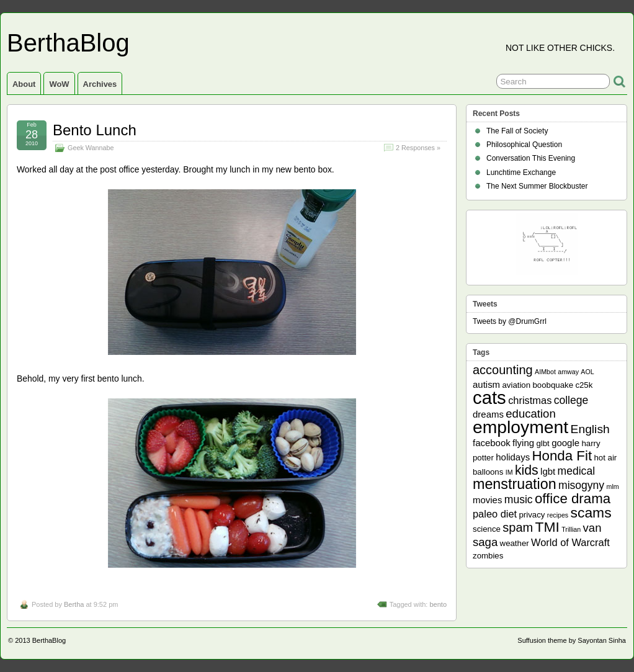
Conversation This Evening (531, 158)
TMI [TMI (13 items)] (547, 527)
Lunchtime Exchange (521, 172)
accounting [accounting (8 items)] (503, 370)
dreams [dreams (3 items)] (488, 414)
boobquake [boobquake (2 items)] (553, 385)
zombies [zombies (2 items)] (488, 556)
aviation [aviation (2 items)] (516, 385)
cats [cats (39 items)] (489, 397)
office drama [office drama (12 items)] (573, 499)
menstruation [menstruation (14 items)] (515, 484)
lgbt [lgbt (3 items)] (548, 471)
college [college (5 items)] (571, 400)
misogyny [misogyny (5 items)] (581, 485)
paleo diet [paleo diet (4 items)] (495, 514)
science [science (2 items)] (487, 529)
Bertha (74, 604)
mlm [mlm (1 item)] (613, 486)
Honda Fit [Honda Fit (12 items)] (562, 456)
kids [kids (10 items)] (527, 470)
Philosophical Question (524, 145)
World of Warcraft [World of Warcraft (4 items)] (570, 542)
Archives (100, 84)
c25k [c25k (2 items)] (584, 385)
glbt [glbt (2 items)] (542, 443)
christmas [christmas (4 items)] (530, 400)
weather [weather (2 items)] (515, 543)
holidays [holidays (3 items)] (513, 457)
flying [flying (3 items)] (523, 443)
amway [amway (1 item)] (568, 372)
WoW (59, 84)
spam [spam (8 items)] (518, 527)
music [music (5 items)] (519, 500)
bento (438, 604)
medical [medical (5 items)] (576, 471)
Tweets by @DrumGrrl (510, 321)
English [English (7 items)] (590, 429)
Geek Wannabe (91, 148)
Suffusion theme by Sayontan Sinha (572, 640)
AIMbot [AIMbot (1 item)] (545, 372)
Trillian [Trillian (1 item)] (571, 529)
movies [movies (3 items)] (487, 500)
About (24, 84)
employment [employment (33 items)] (520, 427)
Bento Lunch (95, 130)
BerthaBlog (68, 43)
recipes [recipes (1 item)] (558, 515)
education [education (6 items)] (530, 414)
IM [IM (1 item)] (509, 472)
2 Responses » (418, 148)
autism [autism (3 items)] (486, 384)
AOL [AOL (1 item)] (587, 372)
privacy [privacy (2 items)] (532, 515)
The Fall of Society (517, 131)
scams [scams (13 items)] (591, 513)
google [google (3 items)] (565, 443)
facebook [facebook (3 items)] (492, 443)
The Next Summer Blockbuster (537, 186)
